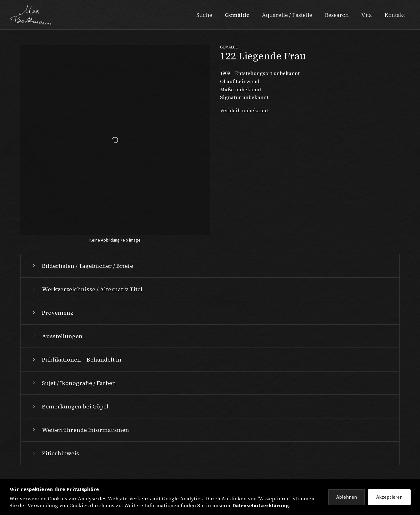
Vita (367, 15)
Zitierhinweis (55, 453)
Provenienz (52, 313)
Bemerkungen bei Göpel (70, 406)
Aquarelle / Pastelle (287, 15)
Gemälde (237, 15)
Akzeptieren (389, 497)
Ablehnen (347, 497)
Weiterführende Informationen (80, 430)
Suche (204, 15)
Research (337, 15)
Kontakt (395, 15)
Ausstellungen (57, 336)
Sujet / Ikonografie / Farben (73, 383)
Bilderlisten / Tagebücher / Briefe (82, 266)
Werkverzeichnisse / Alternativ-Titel (87, 289)
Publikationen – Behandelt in (76, 360)
